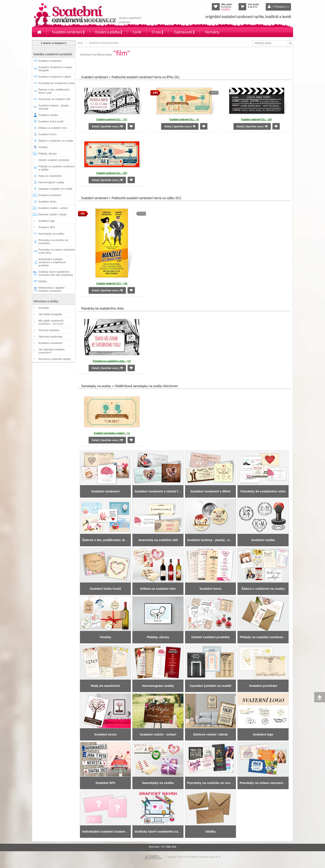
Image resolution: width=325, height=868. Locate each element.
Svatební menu (47, 134)
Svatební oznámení (68, 32)
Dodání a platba (109, 32)
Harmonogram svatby (51, 182)
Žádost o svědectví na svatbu (56, 141)
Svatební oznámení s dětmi (55, 77)
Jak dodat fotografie (50, 314)
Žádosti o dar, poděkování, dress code (54, 91)
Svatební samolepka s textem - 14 (112, 433)
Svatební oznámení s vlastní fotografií (55, 69)
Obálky (42, 281)
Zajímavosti (184, 32)
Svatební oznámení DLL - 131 (112, 119)
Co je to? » (226, 9)
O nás (158, 32)
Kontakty (212, 32)
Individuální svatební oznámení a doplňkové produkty (52, 262)
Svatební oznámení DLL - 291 (257, 119)
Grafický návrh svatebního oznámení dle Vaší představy (56, 273)
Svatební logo (47, 221)
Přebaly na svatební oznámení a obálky (57, 168)
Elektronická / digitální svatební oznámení (51, 289)
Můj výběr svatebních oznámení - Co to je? (51, 322)
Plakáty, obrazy (47, 154)
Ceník (137, 32)
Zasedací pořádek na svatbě (55, 189)
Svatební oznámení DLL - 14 (184, 119)
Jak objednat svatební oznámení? (51, 351)
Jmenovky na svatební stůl (54, 99)
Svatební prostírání (50, 195)
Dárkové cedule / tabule (53, 214)
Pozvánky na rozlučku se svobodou (53, 242)
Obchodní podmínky (50, 337)
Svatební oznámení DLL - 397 (112, 173)
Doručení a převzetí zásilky (55, 359)
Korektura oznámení (50, 343)
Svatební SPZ (47, 227)
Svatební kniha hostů (51, 121)
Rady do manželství (50, 176)
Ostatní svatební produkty (54, 160)
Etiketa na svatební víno (53, 128)
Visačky (43, 147)
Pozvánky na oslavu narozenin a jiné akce (57, 251)
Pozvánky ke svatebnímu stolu (57, 83)
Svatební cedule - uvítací (53, 208)
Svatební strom (47, 202)
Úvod (80, 43)
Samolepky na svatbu (51, 234)
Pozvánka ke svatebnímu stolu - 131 (112, 361)
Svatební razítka (48, 115)
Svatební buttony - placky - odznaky (54, 107)
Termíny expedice (49, 330)
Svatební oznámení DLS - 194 (112, 283)
